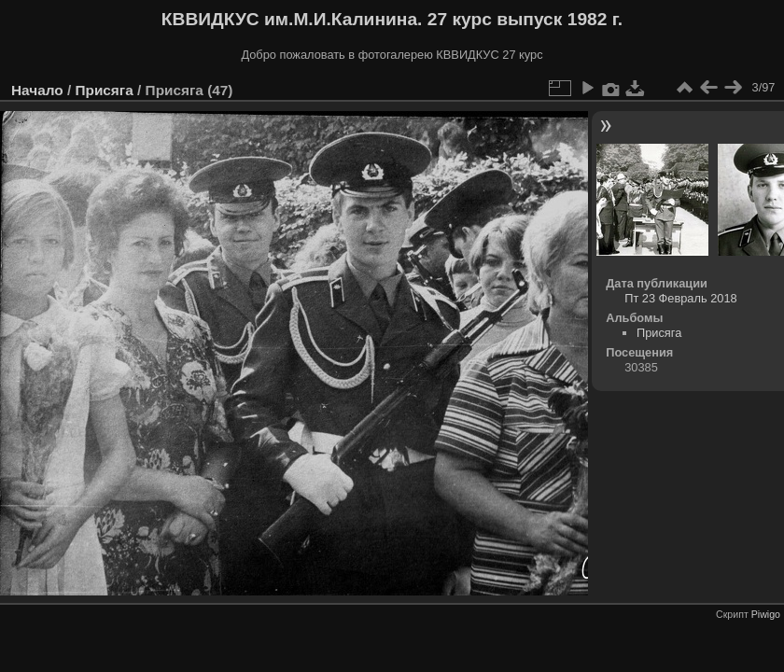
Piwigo (766, 614)
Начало (37, 90)
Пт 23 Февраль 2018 (680, 298)
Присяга (104, 90)
